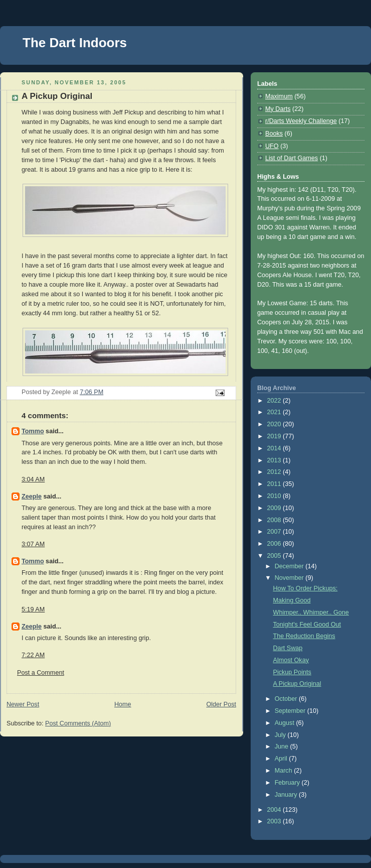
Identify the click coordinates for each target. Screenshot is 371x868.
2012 (275, 472)
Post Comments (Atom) (78, 723)
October (287, 699)
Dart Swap (288, 648)
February (288, 783)
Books (274, 134)
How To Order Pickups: (306, 588)
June (283, 747)
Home (123, 704)
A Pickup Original (297, 684)
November (290, 578)
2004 (275, 810)
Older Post (221, 704)
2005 (275, 556)
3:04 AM (33, 479)
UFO (272, 146)
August (286, 723)
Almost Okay (291, 660)
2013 (275, 460)
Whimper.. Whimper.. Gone (311, 612)
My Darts (278, 109)
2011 (275, 484)
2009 (275, 508)
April (282, 759)
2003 (275, 821)
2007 (275, 532)
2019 (275, 436)
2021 (275, 412)
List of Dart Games (292, 158)
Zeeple (32, 497)
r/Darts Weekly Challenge (301, 121)
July (281, 735)
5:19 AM (33, 609)
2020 (275, 424)
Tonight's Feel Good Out (307, 625)
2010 (275, 496)
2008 (275, 520)
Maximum (279, 96)
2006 (275, 544)
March (285, 771)
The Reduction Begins (304, 636)
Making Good (292, 600)
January (287, 795)
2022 (275, 401)
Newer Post (23, 704)
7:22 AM (33, 655)
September (291, 711)
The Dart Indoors (75, 43)
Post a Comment (41, 673)
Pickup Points (292, 672)
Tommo (33, 431)
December (290, 566)
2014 (275, 448)
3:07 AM (33, 544)
